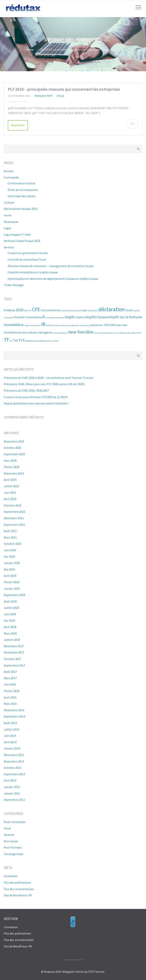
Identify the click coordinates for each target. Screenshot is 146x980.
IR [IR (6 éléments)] (43, 324)
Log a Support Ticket (17, 234)
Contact (9, 202)
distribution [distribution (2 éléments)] (93, 311)
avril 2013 (10, 780)
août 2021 (10, 531)
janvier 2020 (12, 563)
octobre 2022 (13, 505)
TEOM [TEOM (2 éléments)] (139, 333)
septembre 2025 (14, 454)
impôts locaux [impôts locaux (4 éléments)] (97, 317)
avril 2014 (10, 742)
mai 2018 (9, 621)
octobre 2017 (13, 659)
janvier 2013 (12, 787)
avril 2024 (10, 480)
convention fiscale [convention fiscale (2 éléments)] (68, 311)
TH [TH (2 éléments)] (11, 341)
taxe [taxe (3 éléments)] (118, 325)
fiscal (61, 96)
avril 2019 (10, 576)
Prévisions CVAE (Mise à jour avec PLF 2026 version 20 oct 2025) (44, 384)
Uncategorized (13, 854)
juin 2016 (10, 684)
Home (30, 50)
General (9, 835)
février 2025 (12, 467)
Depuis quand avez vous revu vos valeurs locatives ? (36, 403)
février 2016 (12, 691)
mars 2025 (10, 461)
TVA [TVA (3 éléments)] (15, 340)
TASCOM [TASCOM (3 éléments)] (109, 325)
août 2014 (10, 723)
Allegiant (68, 972)
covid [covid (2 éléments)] (78, 311)
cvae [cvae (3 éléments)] (84, 310)
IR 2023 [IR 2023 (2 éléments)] (49, 325)
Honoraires (11, 222)
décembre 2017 (14, 646)
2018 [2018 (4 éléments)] (20, 310)
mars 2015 (10, 704)
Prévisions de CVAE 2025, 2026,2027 (26, 390)
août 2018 (10, 601)
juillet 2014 (11, 729)
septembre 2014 (14, 716)
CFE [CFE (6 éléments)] (36, 309)
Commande (11, 177)
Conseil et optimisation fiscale (28, 253)
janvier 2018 (12, 640)
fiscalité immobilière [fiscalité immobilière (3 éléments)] (28, 317)
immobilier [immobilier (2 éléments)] (60, 318)
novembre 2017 (14, 652)
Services (9, 247)
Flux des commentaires (19, 889)
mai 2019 (9, 569)
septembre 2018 (14, 595)
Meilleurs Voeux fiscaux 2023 (22, 241)
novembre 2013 (14, 761)
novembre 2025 (14, 441)
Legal (7, 228)
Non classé (11, 841)
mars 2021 (10, 537)
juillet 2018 (11, 608)
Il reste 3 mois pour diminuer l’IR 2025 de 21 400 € (36, 397)
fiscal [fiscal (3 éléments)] (129, 310)
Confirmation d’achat (22, 183)
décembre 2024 (14, 473)
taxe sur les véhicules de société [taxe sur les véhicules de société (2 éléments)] (122, 333)
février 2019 (12, 582)
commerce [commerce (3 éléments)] (53, 310)
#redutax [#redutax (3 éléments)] (10, 310)
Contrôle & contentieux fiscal (27, 259)
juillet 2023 (11, 486)
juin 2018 (10, 614)
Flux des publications (17, 882)
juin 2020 (10, 550)
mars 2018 (10, 633)
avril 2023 (10, 499)
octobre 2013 (13, 768)
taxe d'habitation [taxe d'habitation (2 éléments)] (60, 333)
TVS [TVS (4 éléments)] (22, 340)
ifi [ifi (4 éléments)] (43, 317)
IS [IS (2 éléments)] (53, 325)
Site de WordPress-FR (18, 895)
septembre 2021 (14, 525)
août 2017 (10, 672)
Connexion (11, 876)
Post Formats (13, 847)
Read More (18, 125)
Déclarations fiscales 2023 (21, 209)
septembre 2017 (14, 665)
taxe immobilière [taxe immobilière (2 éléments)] (101, 333)
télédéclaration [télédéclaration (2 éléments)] (32, 341)
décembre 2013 (14, 755)
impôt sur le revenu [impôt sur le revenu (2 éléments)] (32, 325)
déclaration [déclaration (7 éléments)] (112, 309)
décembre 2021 (14, 518)
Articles (9, 171)
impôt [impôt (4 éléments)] (70, 317)
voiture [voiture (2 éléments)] (56, 341)
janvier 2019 (12, 589)
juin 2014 (10, 736)
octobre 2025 (13, 448)
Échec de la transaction (23, 190)
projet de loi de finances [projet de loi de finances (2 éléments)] (79, 325)
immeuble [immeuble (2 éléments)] (50, 318)
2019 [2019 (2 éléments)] (26, 311)
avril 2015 (10, 697)
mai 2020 (9, 557)
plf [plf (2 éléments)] (67, 325)
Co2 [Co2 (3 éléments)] (43, 310)
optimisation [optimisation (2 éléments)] (60, 325)
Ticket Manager (14, 285)
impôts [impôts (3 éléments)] (80, 317)
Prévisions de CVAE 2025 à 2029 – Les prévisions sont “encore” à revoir (49, 378)
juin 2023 (10, 493)
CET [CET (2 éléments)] (30, 311)
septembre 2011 (14, 800)
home (8, 215)
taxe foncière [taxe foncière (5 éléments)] (81, 332)
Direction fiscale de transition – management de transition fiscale (51, 266)
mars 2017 (10, 678)
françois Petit (44, 96)
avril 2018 (10, 627)
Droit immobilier (15, 822)
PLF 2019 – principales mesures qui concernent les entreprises (64, 89)
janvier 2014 (12, 748)
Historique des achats (22, 196)
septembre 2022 (14, 512)
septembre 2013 (14, 774)
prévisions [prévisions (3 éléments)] (96, 325)
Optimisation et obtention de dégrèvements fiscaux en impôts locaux (53, 279)
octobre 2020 (13, 544)
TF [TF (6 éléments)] (6, 340)
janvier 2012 (12, 793)
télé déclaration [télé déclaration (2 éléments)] (45, 341)
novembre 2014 (14, 710)
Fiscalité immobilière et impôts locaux (33, 272)
